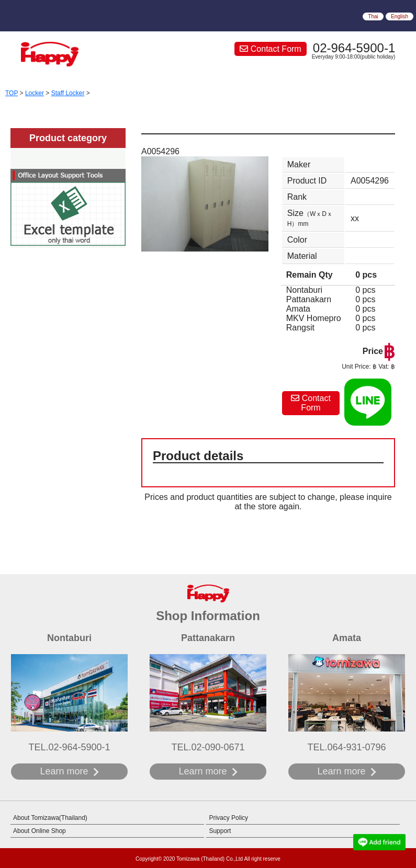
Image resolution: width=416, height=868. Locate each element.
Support (220, 831)
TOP (12, 93)
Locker (35, 93)
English (400, 16)
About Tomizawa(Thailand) (50, 818)
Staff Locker (68, 93)
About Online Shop (40, 831)
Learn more (64, 771)
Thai (373, 16)
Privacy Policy (228, 818)
